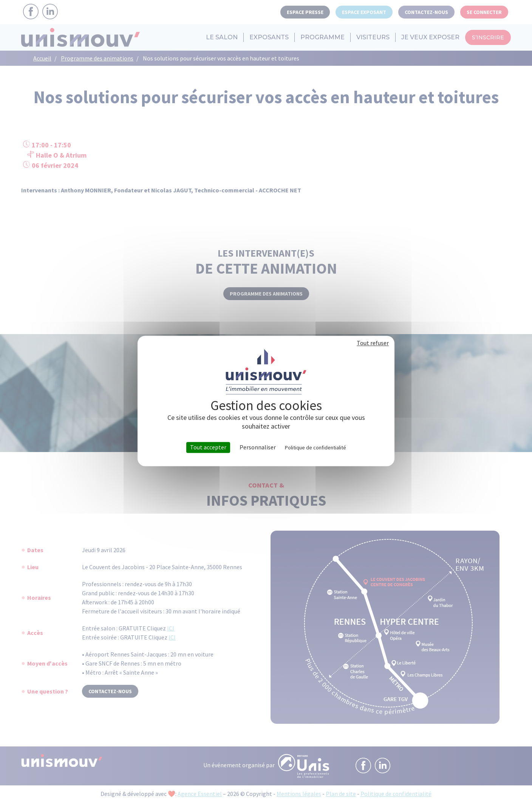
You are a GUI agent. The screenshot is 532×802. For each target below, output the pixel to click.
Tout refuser (373, 343)
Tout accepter (208, 447)
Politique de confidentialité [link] (315, 447)
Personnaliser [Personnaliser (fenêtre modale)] (258, 447)
